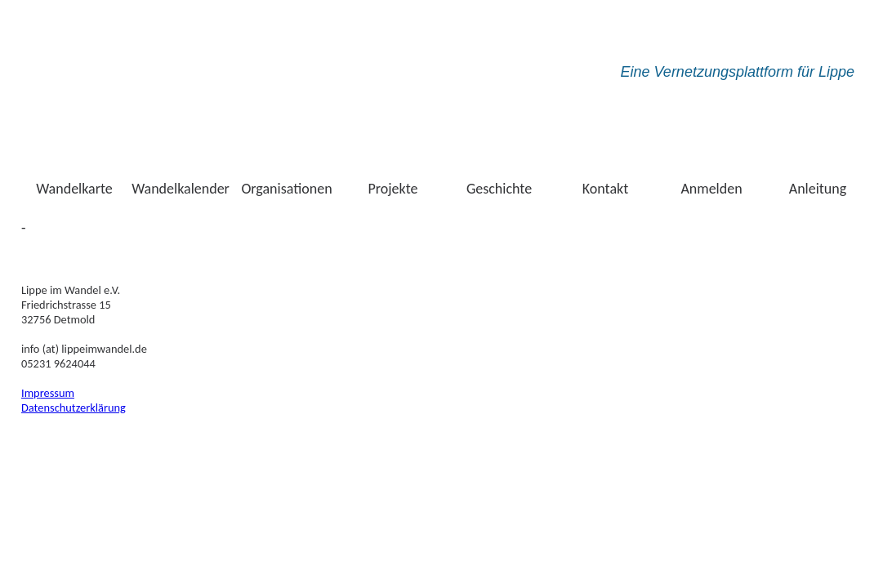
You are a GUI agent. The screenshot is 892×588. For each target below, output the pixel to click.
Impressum (48, 393)
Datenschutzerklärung (74, 408)
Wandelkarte (74, 189)
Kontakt (605, 189)
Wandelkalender (181, 189)
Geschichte (499, 189)
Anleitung (818, 189)
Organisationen (286, 189)
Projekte (393, 189)
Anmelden (711, 189)
